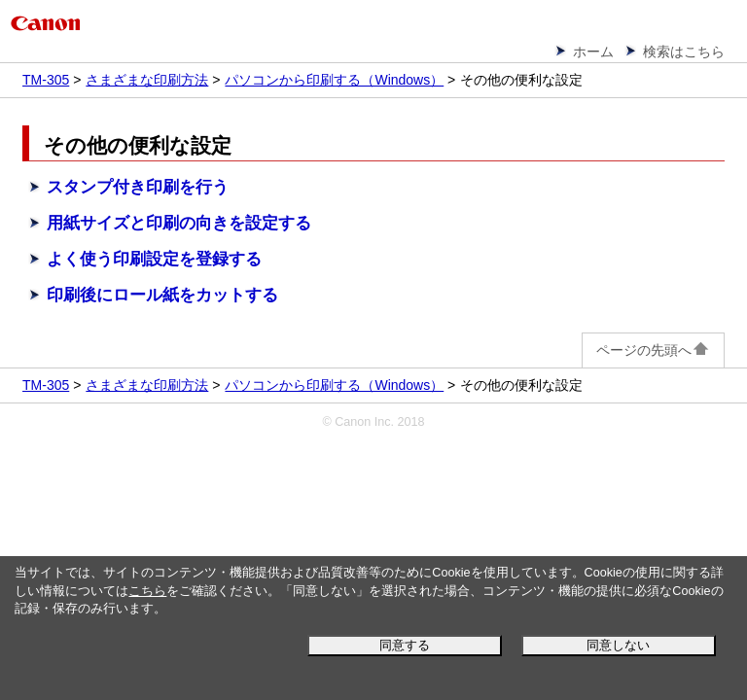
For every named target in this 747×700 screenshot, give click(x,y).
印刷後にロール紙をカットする (162, 295)
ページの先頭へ (653, 350)
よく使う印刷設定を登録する (154, 259)
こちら (147, 591)
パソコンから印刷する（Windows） (334, 80)
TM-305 (46, 80)
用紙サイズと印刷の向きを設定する (179, 223)
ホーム (593, 52)
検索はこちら (684, 52)
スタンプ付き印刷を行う (138, 187)
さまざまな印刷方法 (147, 80)
